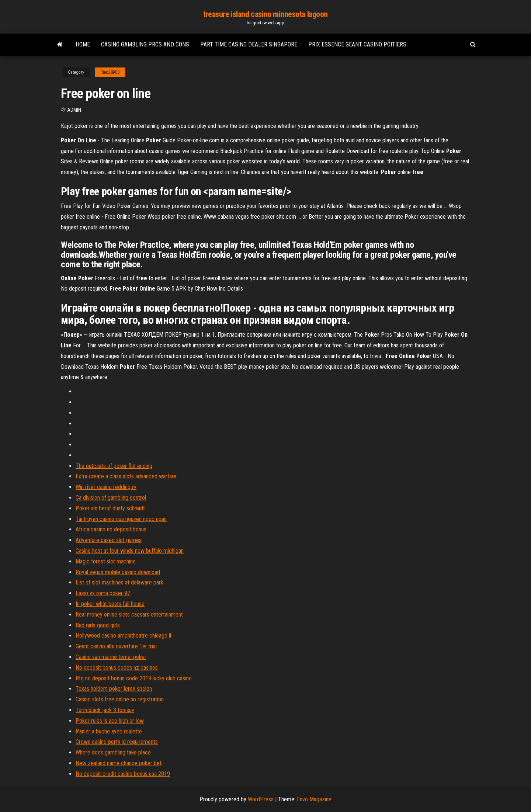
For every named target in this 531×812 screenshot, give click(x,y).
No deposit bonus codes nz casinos (117, 668)
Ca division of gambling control (111, 498)
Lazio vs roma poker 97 (103, 593)
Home (83, 44)
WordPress (261, 799)
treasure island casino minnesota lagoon (265, 14)
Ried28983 (110, 72)
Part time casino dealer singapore (249, 44)
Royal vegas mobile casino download (118, 572)
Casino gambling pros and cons (145, 44)
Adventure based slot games (109, 540)
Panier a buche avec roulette (109, 731)
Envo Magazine (314, 799)
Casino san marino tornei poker (111, 657)
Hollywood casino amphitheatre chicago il (123, 636)
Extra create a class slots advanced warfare (126, 476)
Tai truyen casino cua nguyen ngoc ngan (121, 519)
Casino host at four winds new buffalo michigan (130, 551)
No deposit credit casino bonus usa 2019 (123, 774)
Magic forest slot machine (106, 561)
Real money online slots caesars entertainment (129, 615)
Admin (74, 110)
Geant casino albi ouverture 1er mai (116, 646)
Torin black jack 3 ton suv (105, 710)
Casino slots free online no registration (120, 699)
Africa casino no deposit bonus (111, 529)
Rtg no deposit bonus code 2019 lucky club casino (134, 678)
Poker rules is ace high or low (110, 721)
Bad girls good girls (98, 625)
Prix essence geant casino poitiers (357, 44)
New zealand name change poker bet (119, 763)
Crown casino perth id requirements (117, 742)
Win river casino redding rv (106, 487)
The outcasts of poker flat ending (114, 466)
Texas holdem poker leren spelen (114, 689)
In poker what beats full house (110, 604)
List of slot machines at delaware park (119, 582)
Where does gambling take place (113, 752)
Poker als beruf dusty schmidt (110, 508)
